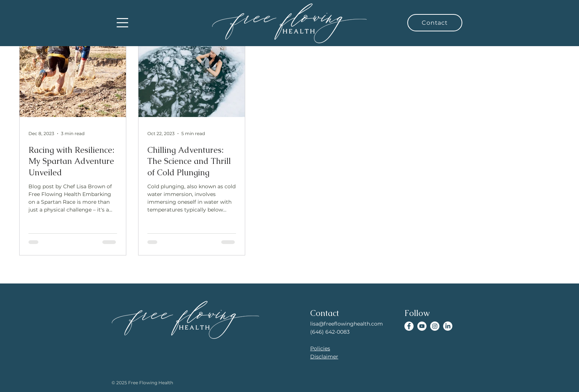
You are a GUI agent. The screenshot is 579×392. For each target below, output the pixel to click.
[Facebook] (409, 326)
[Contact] (435, 23)
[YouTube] (422, 326)
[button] (122, 23)
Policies (320, 348)
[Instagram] (435, 326)
